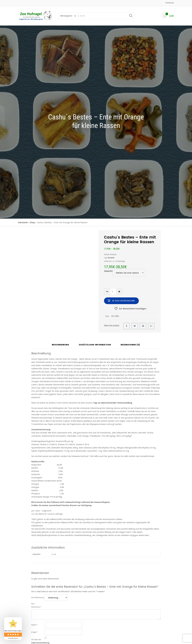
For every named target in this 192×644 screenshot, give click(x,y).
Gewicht (108, 271)
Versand (111, 258)
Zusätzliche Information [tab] (95, 345)
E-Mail (34, 632)
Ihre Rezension (36, 605)
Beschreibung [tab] (60, 345)
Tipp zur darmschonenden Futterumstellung (113, 403)
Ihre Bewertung (38, 597)
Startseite (23, 222)
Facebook (170, 3)
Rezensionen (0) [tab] (130, 345)
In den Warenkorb (123, 301)
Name (34, 625)
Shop (32, 222)
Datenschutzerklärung (40, 643)
